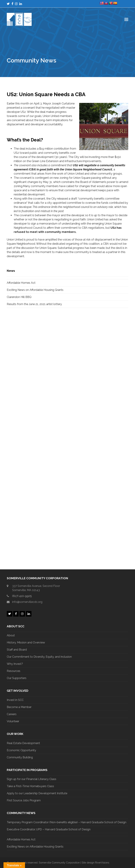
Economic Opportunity (21, 750)
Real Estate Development (23, 743)
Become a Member (19, 707)
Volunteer (13, 721)
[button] (126, 19)
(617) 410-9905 (22, 596)
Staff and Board (17, 650)
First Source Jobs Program (24, 800)
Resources (14, 671)
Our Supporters (17, 678)
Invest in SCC (15, 700)
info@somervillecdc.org (27, 602)
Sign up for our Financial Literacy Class (32, 779)
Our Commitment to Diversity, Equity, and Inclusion (39, 657)
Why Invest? (15, 664)
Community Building (20, 757)
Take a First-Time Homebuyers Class (30, 786)
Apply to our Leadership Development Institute (37, 793)
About (11, 635)
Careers (12, 714)
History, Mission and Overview (26, 642)
